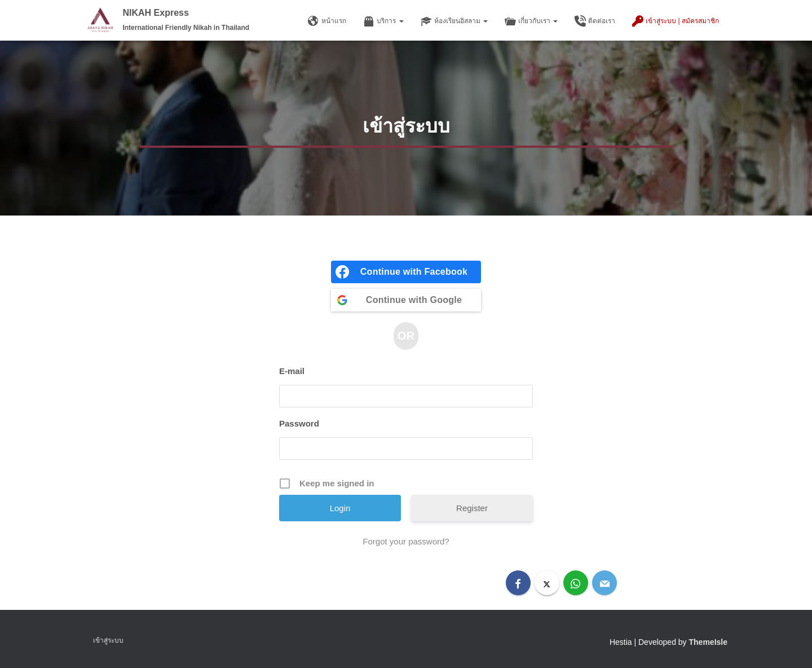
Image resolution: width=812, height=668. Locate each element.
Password (299, 423)
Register (472, 508)
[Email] (604, 583)
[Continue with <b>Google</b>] (406, 300)
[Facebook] (518, 583)
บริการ (383, 21)
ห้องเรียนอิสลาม (454, 21)
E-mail (292, 371)
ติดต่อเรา (595, 21)
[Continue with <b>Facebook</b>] (406, 272)
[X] (547, 583)
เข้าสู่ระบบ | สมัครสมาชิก (676, 21)
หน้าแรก (327, 21)
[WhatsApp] (576, 583)
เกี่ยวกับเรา (531, 21)
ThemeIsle (708, 642)
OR (406, 336)
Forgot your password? (406, 541)
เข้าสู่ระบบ (108, 640)
